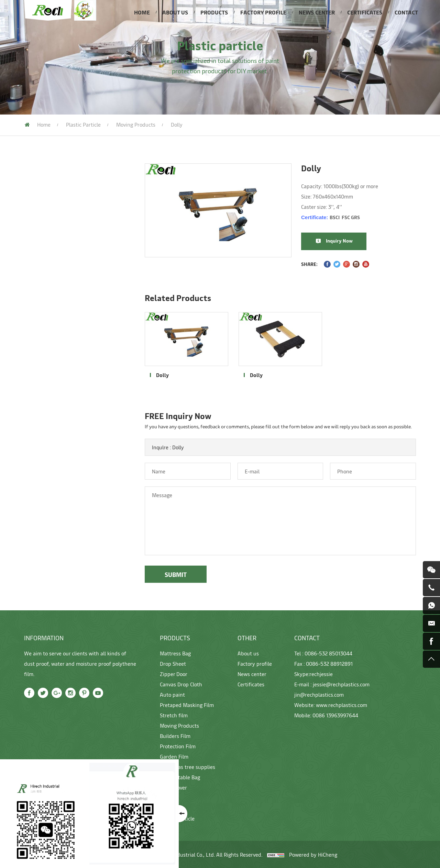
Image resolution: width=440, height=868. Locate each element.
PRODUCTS (214, 12)
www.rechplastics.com (342, 705)
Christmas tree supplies (49, 417)
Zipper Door (35, 219)
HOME (142, 12)
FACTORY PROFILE (263, 12)
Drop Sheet (34, 204)
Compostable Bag (42, 432)
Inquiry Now (349, 241)
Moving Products (41, 297)
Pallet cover (36, 448)
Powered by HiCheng (313, 854)
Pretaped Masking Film (49, 266)
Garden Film (35, 401)
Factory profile (255, 663)
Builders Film (36, 371)
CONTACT (406, 12)
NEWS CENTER (317, 12)
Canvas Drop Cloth (43, 235)
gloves (28, 463)
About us (248, 653)
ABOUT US (175, 12)
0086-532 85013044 (328, 653)
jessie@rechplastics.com (341, 684)
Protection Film (40, 386)
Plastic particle (83, 124)
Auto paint (33, 250)
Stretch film (35, 281)
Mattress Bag (37, 189)
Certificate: (340, 217)
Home (44, 124)
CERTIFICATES (365, 12)
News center (252, 674)
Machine (31, 479)
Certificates (251, 684)
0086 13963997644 (335, 715)
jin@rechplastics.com (319, 694)
